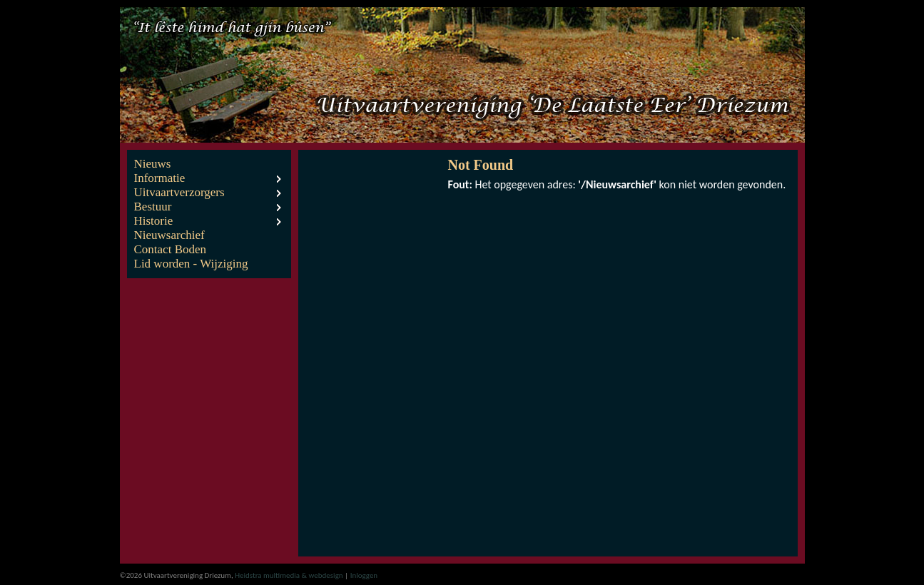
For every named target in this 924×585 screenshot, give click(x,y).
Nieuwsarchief (169, 235)
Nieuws (153, 164)
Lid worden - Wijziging (191, 264)
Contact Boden (171, 249)
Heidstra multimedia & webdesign (289, 575)
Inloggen (364, 575)
